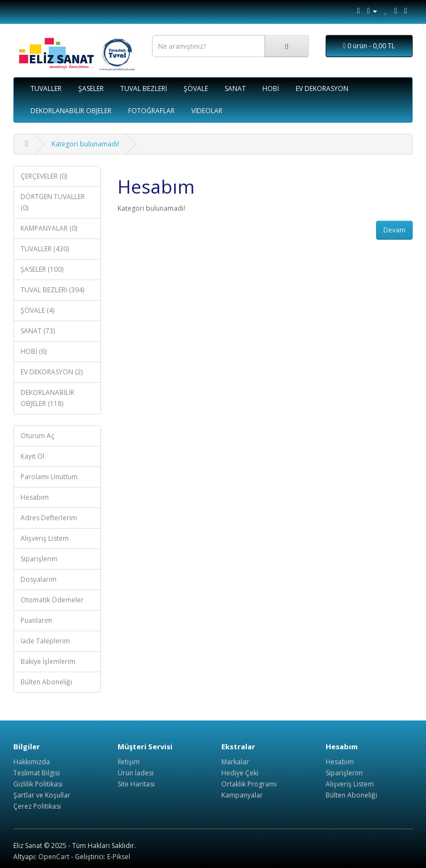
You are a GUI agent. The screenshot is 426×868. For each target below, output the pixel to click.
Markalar (235, 762)
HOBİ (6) (34, 351)
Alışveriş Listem (45, 538)
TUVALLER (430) (45, 249)
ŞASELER (91, 88)
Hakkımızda (32, 762)
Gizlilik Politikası (38, 784)
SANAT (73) (38, 331)
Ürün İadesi (136, 773)
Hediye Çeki (240, 773)
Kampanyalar (242, 795)
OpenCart (54, 857)
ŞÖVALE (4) (37, 310)
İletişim (129, 762)
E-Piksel (119, 857)
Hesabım (35, 497)
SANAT (235, 88)
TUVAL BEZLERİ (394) (52, 290)
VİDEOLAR (207, 111)
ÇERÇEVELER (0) (44, 176)
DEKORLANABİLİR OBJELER (71, 111)
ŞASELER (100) (42, 269)
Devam (394, 230)
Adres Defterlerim (49, 518)
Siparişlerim (39, 559)
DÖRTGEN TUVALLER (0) (53, 202)
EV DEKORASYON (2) (52, 372)
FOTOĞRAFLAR (151, 111)
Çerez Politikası (37, 806)
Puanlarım (36, 620)
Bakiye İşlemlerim (48, 661)
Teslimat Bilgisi (37, 773)
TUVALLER (46, 88)
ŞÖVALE (196, 88)
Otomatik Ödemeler (52, 600)
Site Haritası (136, 784)
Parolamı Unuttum (49, 477)
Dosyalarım (39, 579)
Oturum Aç (37, 436)
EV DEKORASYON (322, 88)
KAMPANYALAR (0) (49, 228)
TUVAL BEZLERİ (144, 88)
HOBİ (271, 88)
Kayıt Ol (32, 456)
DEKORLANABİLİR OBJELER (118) (47, 398)
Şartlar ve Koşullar (42, 795)
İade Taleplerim (45, 641)
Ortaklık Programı (249, 784)
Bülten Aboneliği (46, 682)
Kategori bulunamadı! (85, 144)
